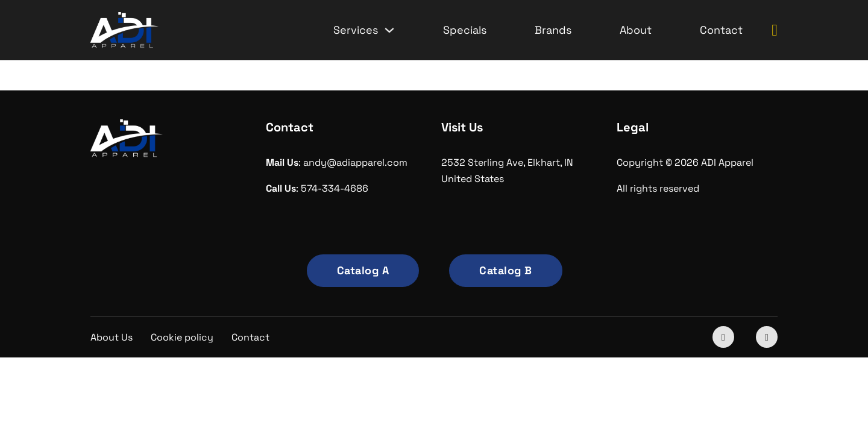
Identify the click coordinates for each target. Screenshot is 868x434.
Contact (721, 30)
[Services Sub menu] (389, 30)
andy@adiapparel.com (355, 162)
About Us (112, 337)
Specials (465, 30)
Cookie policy (182, 337)
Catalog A (363, 270)
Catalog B (506, 270)
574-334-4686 (335, 188)
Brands (553, 30)
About (636, 30)
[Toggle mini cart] (775, 30)
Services (356, 30)
